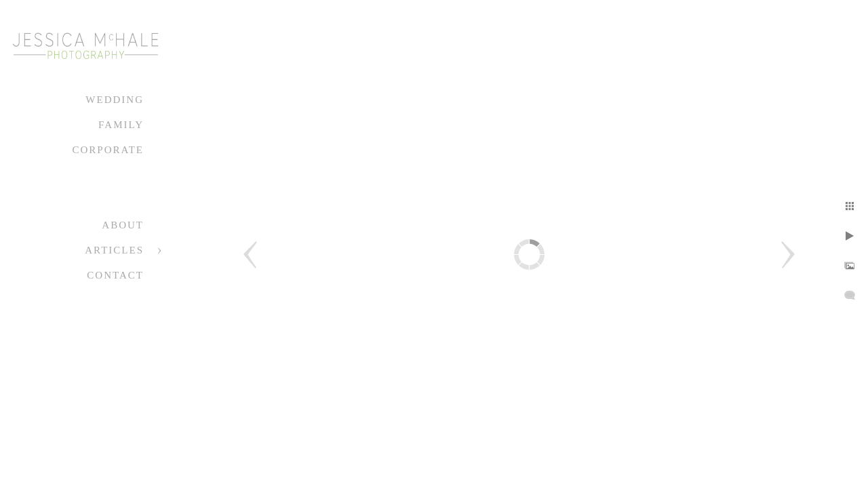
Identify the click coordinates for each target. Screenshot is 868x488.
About (123, 225)
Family (121, 125)
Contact (115, 275)
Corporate (108, 150)
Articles (114, 250)
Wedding (115, 100)
